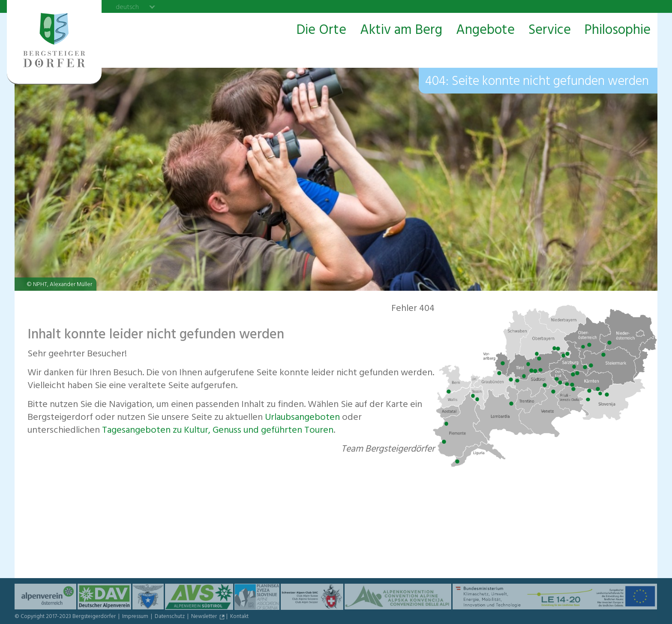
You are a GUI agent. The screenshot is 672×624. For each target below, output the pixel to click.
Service (550, 31)
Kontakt (239, 617)
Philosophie (618, 31)
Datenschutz (170, 617)
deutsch (127, 7)
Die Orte (321, 31)
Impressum (136, 617)
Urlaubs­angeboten (302, 418)
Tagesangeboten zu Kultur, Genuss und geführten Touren (218, 431)
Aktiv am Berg (401, 31)
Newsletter (205, 617)
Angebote (485, 31)
